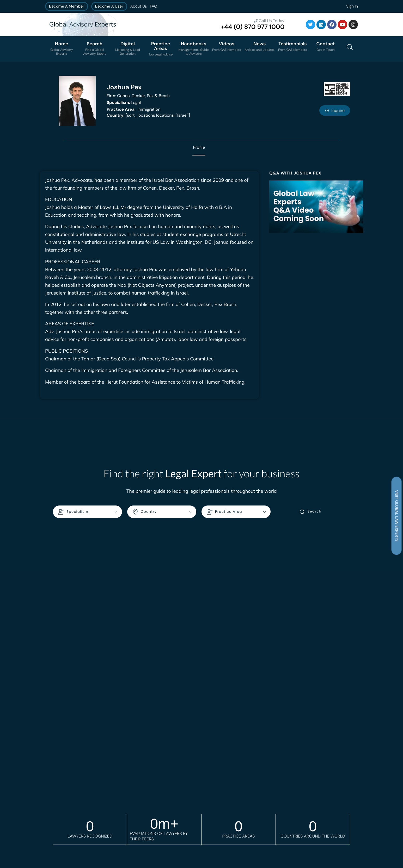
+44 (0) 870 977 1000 (252, 27)
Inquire (335, 111)
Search (310, 512)
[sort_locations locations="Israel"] (148, 115)
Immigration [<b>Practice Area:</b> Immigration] (133, 109)
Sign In (352, 6)
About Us (139, 6)
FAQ (154, 6)
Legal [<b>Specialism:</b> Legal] (124, 102)
